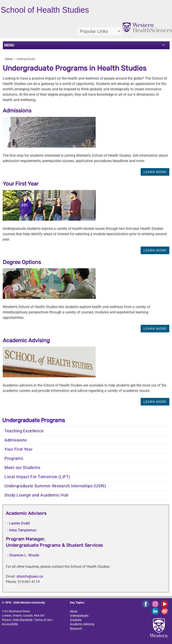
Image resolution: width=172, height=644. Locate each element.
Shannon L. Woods (24, 555)
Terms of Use (43, 620)
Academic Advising (82, 624)
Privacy (6, 620)
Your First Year (19, 449)
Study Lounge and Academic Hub (36, 495)
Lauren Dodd (19, 523)
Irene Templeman (23, 530)
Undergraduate (79, 615)
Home (9, 59)
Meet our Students (22, 468)
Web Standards (23, 620)
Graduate (76, 620)
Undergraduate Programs (34, 420)
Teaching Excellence (24, 431)
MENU (9, 45)
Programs (14, 458)
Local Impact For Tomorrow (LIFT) (37, 477)
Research (76, 628)
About (74, 611)
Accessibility (10, 624)
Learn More (155, 172)
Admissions (16, 440)
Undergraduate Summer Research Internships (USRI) (55, 486)
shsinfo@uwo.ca (30, 576)
